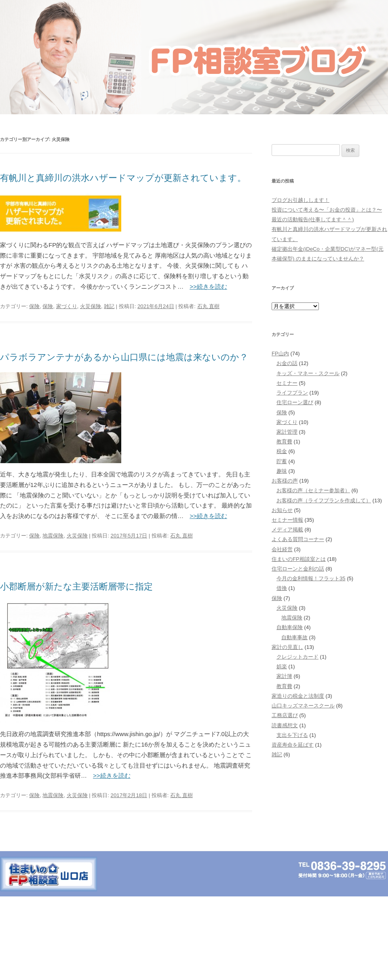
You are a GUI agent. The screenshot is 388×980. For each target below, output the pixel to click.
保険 (34, 306)
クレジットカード (297, 657)
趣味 (282, 471)
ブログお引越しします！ (300, 200)
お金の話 (287, 363)
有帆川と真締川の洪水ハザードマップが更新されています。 (123, 178)
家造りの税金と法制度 (298, 696)
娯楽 (282, 666)
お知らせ (282, 510)
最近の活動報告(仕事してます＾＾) (313, 219)
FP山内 (280, 354)
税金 (282, 451)
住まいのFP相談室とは (299, 559)
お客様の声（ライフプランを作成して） (324, 500)
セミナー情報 (287, 520)
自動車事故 (294, 637)
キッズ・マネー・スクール (308, 373)
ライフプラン (292, 393)
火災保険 (91, 306)
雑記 (109, 306)
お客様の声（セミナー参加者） (313, 490)
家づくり (67, 306)
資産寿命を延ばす (293, 745)
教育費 (284, 442)
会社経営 (282, 549)
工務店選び (285, 715)
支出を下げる (292, 735)
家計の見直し (287, 647)
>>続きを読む (208, 286)
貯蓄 (282, 461)
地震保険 (53, 536)
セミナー (287, 383)
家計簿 (284, 676)
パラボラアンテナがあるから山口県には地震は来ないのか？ (124, 357)
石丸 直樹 (209, 306)
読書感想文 (285, 725)
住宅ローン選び (295, 402)
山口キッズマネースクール (303, 706)
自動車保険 (290, 627)
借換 (282, 588)
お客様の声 (285, 481)
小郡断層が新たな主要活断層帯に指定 (76, 587)
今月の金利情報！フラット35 (311, 578)
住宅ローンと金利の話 (298, 569)
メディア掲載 (287, 530)
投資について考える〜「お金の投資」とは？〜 (327, 210)
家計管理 (287, 432)
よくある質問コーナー (298, 539)
